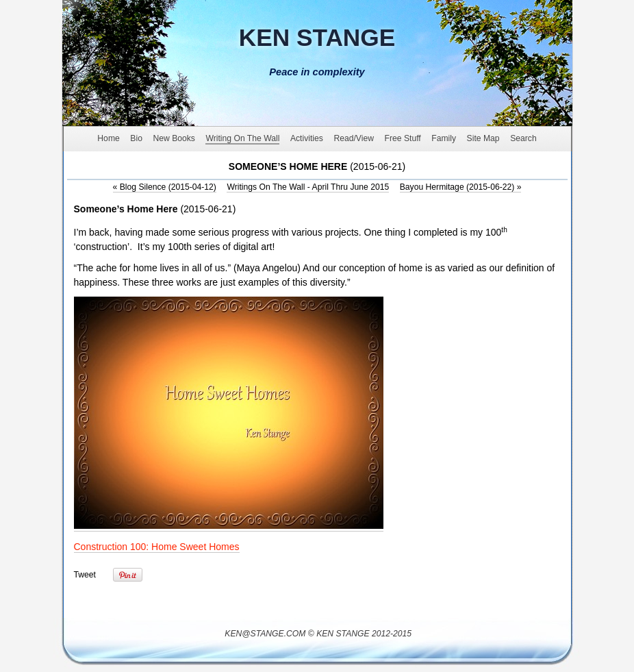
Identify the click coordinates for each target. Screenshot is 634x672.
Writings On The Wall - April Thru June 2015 (308, 187)
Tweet (85, 575)
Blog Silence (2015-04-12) (165, 187)
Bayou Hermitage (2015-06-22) (461, 187)
